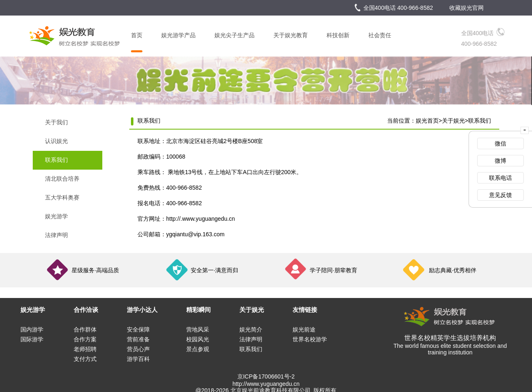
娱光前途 (304, 329)
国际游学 (32, 339)
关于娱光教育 (291, 35)
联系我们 (56, 160)
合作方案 (85, 339)
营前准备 (138, 339)
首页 (137, 35)
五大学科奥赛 (62, 197)
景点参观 (198, 349)
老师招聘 (85, 349)
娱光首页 (427, 121)
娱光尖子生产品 (234, 35)
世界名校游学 (310, 339)
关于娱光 (453, 121)
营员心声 (138, 349)
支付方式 (85, 359)
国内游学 (32, 329)
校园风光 (198, 339)
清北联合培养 (62, 179)
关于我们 (56, 122)
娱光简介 (251, 329)
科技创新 (338, 35)
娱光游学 (56, 216)
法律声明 (56, 235)
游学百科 (138, 359)
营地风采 (198, 329)
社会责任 (380, 35)
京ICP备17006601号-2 (266, 376)
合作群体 (85, 329)
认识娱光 (56, 141)
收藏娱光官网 (467, 8)
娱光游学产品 (178, 35)
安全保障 (138, 329)
